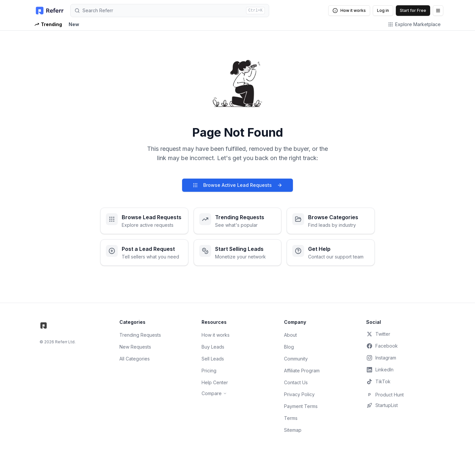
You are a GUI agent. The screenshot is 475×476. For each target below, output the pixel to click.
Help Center (215, 382)
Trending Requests (140, 335)
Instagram (381, 358)
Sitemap (293, 430)
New (74, 24)
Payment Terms (301, 406)
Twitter (378, 334)
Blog (289, 347)
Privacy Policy (299, 394)
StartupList (382, 405)
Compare (214, 393)
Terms (291, 418)
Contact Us (296, 382)
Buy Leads (213, 347)
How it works (349, 11)
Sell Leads (213, 359)
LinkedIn (380, 370)
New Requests (135, 347)
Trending (48, 24)
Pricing (209, 371)
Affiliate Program (302, 371)
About (290, 335)
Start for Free (413, 10)
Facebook (382, 346)
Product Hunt (385, 395)
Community (296, 359)
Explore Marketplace (414, 24)
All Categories (135, 359)
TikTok (378, 382)
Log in (383, 10)
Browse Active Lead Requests (237, 185)
